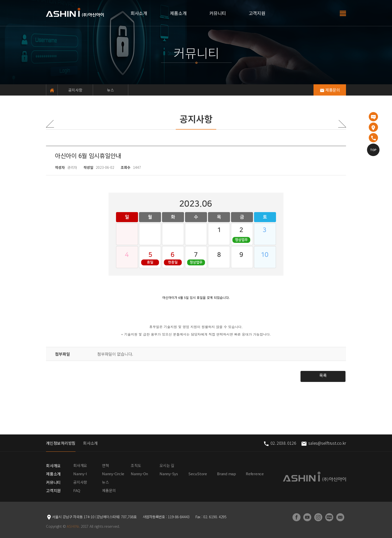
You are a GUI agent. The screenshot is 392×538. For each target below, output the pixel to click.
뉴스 (111, 90)
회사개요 (53, 465)
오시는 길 (167, 465)
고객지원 (257, 13)
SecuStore (198, 474)
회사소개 (139, 13)
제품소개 (178, 13)
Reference (255, 474)
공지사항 (75, 90)
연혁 (105, 465)
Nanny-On (139, 474)
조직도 (136, 465)
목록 (323, 375)
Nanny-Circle (113, 474)
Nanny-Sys (169, 474)
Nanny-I (80, 474)
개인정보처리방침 (61, 443)
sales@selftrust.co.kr (323, 443)
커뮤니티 (218, 13)
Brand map (226, 474)
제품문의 (330, 90)
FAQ (77, 490)
